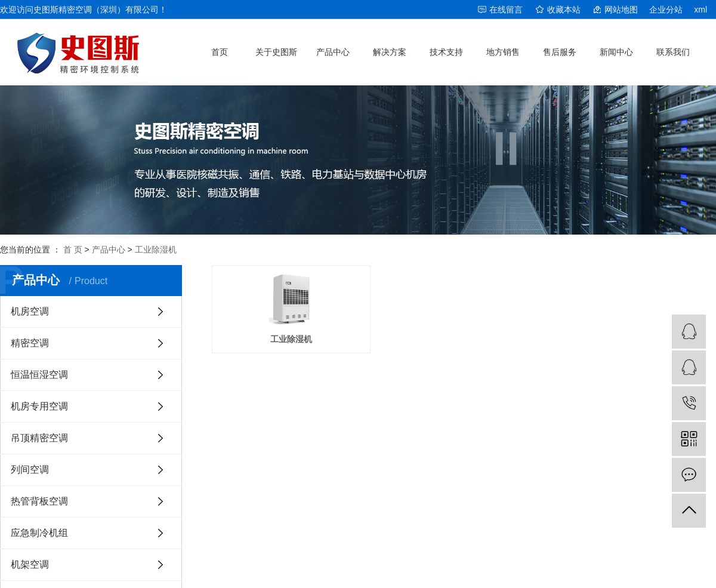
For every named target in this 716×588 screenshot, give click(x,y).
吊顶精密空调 (39, 438)
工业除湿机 (156, 250)
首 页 (73, 250)
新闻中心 (616, 52)
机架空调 (30, 564)
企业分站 (666, 10)
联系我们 (673, 52)
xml (700, 10)
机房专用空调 (39, 406)
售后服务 (560, 52)
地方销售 (503, 52)
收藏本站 (564, 10)
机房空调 (30, 311)
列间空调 (30, 470)
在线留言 (506, 10)
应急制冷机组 (39, 533)
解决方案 (390, 52)
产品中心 (333, 52)
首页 (220, 52)
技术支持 (446, 52)
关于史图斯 (276, 52)
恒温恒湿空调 (39, 375)
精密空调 (30, 343)
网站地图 (621, 10)
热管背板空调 (39, 501)
